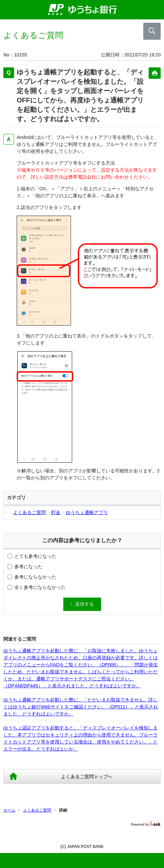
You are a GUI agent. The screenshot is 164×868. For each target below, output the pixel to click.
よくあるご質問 (37, 810)
